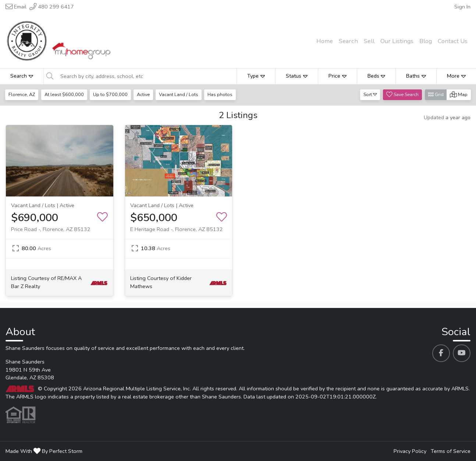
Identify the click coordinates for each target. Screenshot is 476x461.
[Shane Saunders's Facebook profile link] (441, 353)
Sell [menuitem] (369, 41)
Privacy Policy (410, 451)
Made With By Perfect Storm (44, 451)
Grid (436, 94)
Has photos (222, 94)
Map (459, 94)
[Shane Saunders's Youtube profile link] (462, 353)
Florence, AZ (22, 94)
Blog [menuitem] (426, 41)
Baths (416, 76)
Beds (376, 76)
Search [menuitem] (348, 41)
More (456, 76)
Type (256, 76)
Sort (370, 94)
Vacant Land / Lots (180, 94)
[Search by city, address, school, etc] (146, 76)
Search (22, 76)
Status (297, 76)
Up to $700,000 (111, 94)
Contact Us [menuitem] (453, 41)
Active (144, 94)
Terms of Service (451, 451)
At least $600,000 (65, 94)
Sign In (462, 7)
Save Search (402, 94)
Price (338, 76)
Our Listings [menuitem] (397, 41)
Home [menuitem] (325, 41)
